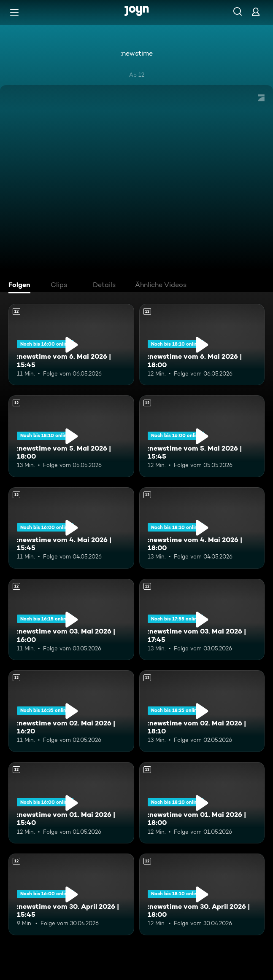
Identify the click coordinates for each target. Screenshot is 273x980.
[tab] (22, 286)
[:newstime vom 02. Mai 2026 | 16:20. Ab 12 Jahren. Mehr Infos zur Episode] (71, 711)
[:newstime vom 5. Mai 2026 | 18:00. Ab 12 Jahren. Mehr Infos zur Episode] (71, 436)
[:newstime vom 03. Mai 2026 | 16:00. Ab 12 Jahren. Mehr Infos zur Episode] (71, 619)
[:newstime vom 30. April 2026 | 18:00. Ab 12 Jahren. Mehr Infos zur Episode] (202, 894)
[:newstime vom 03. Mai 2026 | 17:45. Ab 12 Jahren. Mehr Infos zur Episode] (202, 619)
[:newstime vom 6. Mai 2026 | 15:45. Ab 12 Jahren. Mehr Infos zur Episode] (71, 345)
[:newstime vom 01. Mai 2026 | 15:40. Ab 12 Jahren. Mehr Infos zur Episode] (71, 803)
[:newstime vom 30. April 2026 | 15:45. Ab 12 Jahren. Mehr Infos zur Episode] (71, 894)
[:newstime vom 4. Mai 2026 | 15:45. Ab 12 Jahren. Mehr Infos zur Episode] (71, 528)
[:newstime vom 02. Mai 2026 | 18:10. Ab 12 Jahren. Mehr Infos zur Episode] (202, 711)
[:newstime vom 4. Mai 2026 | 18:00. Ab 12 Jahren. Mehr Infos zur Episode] (202, 528)
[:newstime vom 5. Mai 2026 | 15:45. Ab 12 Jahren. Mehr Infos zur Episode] (202, 436)
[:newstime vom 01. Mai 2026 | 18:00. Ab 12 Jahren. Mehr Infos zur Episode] (202, 803)
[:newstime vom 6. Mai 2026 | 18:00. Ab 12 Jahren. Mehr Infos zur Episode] (202, 345)
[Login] (256, 12)
